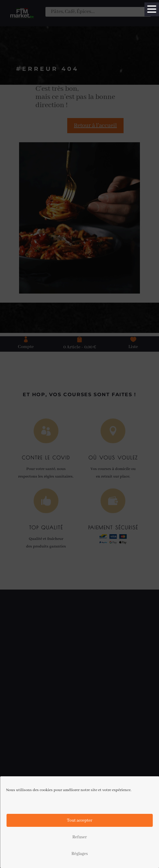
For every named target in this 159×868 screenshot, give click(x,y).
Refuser (80, 837)
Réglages (80, 854)
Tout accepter (80, 820)
